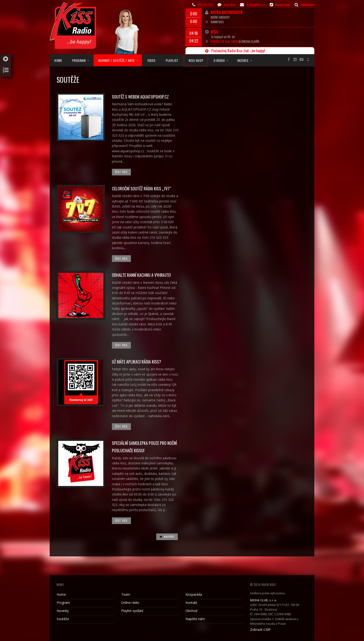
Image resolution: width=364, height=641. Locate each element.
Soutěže (63, 619)
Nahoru (167, 537)
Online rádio (130, 603)
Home (58, 60)
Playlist (172, 60)
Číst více (121, 172)
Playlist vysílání (132, 611)
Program (79, 60)
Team (126, 594)
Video (151, 60)
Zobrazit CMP (260, 629)
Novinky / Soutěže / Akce (117, 60)
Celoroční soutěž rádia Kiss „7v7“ (141, 188)
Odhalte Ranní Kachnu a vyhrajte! (141, 275)
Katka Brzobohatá (227, 12)
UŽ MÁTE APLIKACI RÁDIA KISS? (136, 362)
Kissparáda (194, 594)
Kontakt (191, 603)
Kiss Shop (196, 60)
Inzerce (243, 60)
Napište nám (195, 619)
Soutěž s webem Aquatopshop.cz (140, 97)
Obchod (191, 611)
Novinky (63, 611)
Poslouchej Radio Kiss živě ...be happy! (235, 51)
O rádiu (219, 60)
